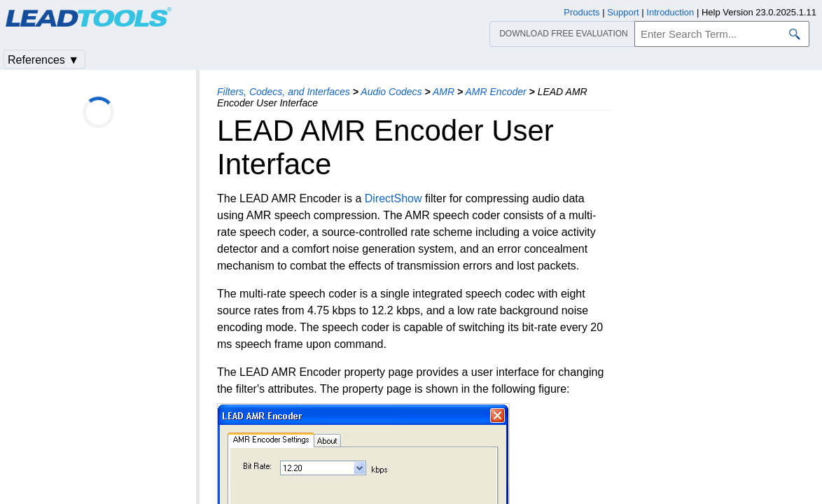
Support (623, 12)
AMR (444, 92)
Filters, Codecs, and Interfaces (284, 92)
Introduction (670, 12)
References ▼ (43, 60)
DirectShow (393, 198)
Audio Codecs (391, 92)
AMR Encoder (496, 92)
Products (581, 12)
